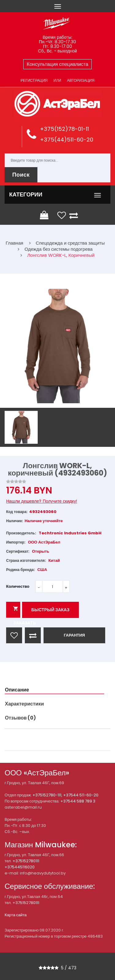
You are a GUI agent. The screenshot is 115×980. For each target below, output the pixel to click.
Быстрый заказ (50, 610)
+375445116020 (20, 867)
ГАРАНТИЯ (74, 635)
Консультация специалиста (57, 64)
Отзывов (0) (20, 718)
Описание (17, 690)
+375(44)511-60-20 (67, 140)
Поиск (21, 175)
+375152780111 (26, 861)
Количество (18, 586)
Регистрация (34, 80)
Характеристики (24, 704)
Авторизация (80, 80)
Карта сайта (16, 915)
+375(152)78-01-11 (64, 129)
